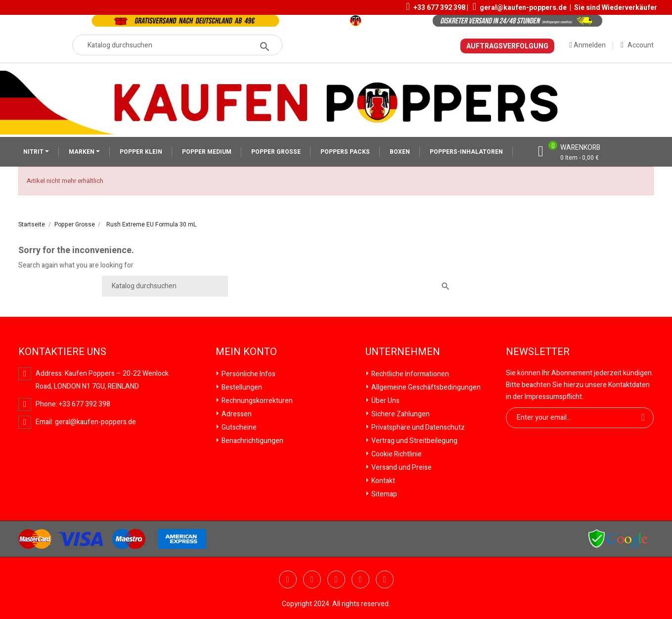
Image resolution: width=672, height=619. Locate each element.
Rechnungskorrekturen (256, 401)
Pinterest (336, 579)
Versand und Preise (401, 467)
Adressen (236, 414)
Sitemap (383, 494)
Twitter (288, 579)
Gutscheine (238, 427)
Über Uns (385, 401)
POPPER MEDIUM (207, 152)
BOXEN (400, 152)
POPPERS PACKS (345, 152)
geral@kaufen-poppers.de (523, 8)
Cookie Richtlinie (396, 454)
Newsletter (538, 352)
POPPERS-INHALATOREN (466, 152)
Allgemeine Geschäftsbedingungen (425, 387)
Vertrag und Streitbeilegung (414, 441)
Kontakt (382, 481)
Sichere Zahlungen (400, 414)
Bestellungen (241, 387)
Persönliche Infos (248, 374)
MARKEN (82, 152)
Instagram (385, 579)
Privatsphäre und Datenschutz (417, 427)
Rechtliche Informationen (409, 374)
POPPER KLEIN (141, 152)
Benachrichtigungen (252, 441)
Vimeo (360, 579)
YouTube (312, 579)
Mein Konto (246, 352)
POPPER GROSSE (276, 152)
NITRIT (34, 152)
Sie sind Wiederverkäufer (616, 8)
